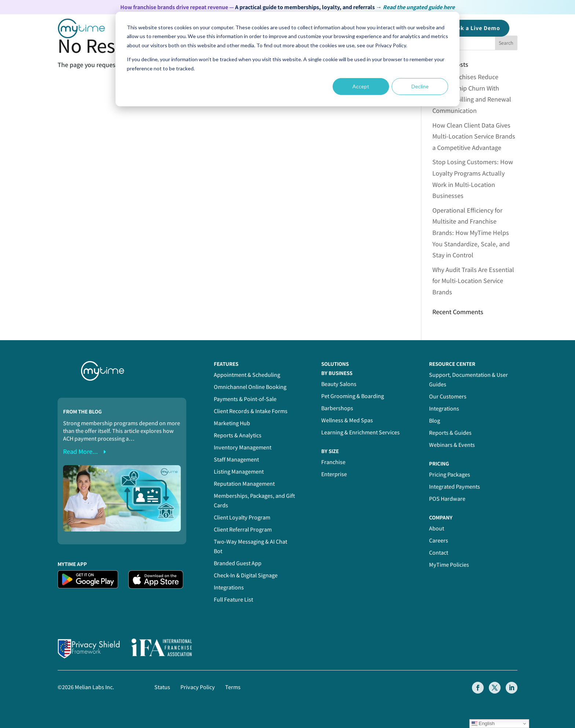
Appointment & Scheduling (247, 375)
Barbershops (337, 408)
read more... (80, 451)
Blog (435, 421)
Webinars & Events (452, 445)
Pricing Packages (450, 475)
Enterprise (334, 474)
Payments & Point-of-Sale (245, 399)
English (483, 724)
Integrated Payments (455, 487)
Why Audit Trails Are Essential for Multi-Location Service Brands (473, 281)
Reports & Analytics (238, 435)
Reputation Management (244, 484)
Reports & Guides (450, 433)
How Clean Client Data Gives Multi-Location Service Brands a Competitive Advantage (474, 136)
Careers (439, 541)
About (437, 528)
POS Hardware (447, 499)
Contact (439, 553)
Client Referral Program (243, 530)
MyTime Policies (449, 565)
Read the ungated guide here (419, 7)
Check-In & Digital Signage (246, 575)
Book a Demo (475, 28)
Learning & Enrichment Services (360, 432)
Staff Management (236, 459)
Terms (233, 687)
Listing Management (239, 472)
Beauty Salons (339, 384)
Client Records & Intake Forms (251, 411)
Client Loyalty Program (242, 517)
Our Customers (448, 396)
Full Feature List (233, 600)
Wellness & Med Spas (347, 420)
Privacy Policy (198, 687)
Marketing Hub (232, 423)
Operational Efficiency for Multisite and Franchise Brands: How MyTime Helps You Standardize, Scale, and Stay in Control (471, 233)
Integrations (229, 587)
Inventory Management (243, 447)
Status (162, 687)
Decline (420, 86)
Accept (361, 86)
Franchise (333, 462)
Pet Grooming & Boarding (353, 396)
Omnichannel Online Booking (250, 387)
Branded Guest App (238, 563)
